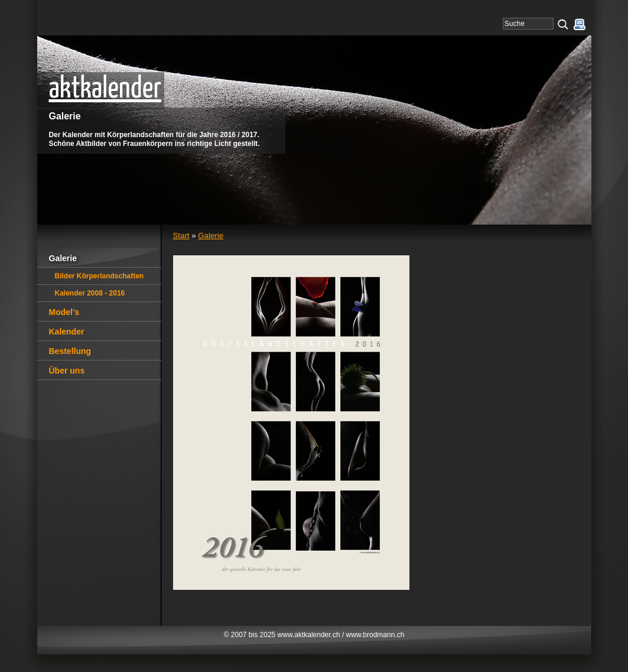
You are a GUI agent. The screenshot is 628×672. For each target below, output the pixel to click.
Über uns (67, 371)
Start (181, 236)
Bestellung (70, 351)
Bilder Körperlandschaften (100, 276)
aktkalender (105, 89)
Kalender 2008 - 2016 (90, 293)
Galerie (211, 236)
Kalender (67, 332)
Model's (64, 312)
